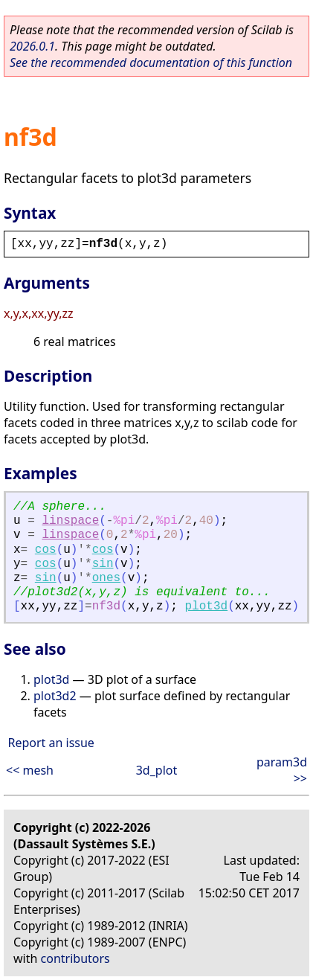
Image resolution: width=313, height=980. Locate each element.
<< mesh (30, 770)
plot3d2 (55, 696)
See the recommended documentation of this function (151, 63)
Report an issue (51, 743)
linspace (70, 521)
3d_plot (157, 770)
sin (103, 564)
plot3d (207, 606)
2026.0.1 (32, 46)
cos (46, 550)
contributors (75, 958)
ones (106, 578)
